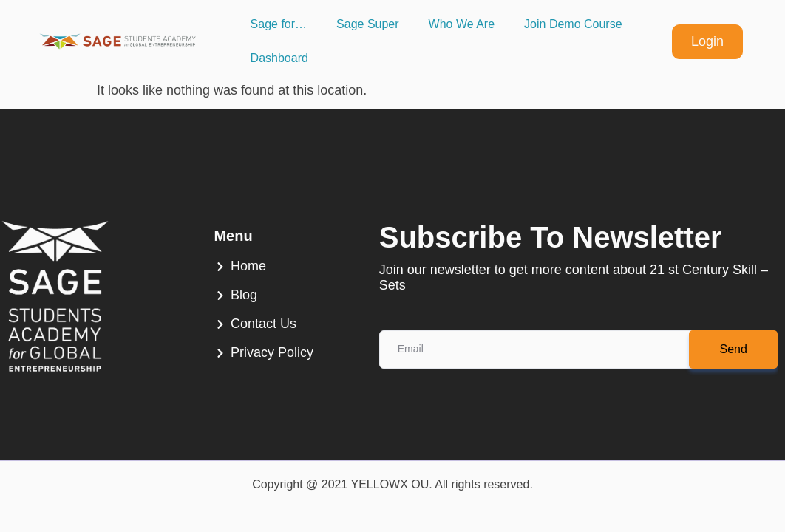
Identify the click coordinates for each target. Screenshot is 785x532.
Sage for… (279, 24)
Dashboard (279, 58)
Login (707, 41)
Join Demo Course (573, 24)
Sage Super (368, 24)
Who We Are (462, 24)
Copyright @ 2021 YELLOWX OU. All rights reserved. (392, 484)
